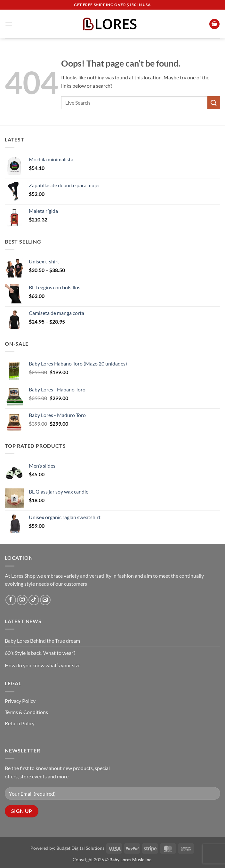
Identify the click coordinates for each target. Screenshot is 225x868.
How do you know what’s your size (43, 665)
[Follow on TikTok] (34, 600)
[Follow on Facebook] (11, 600)
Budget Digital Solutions (80, 848)
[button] (9, 24)
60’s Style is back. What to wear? (40, 653)
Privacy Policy (20, 701)
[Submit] (214, 103)
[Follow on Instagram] (22, 600)
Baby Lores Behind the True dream (42, 641)
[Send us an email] (45, 600)
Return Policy (20, 723)
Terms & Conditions (26, 712)
